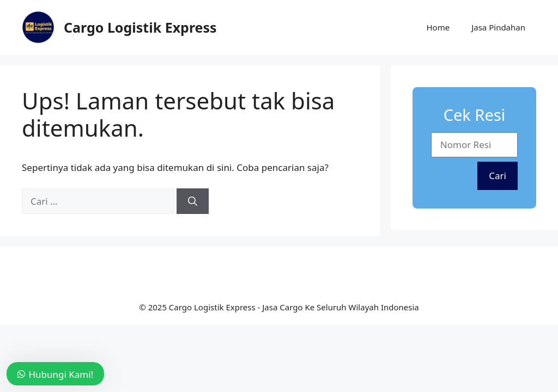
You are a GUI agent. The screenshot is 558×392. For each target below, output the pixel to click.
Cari (498, 176)
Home (438, 27)
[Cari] (193, 201)
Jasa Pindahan (498, 27)
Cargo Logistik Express (140, 27)
